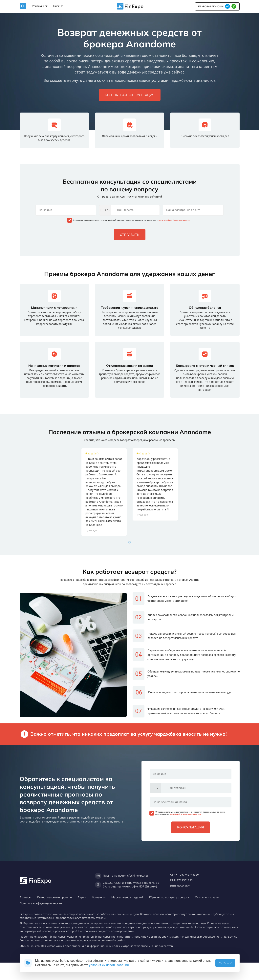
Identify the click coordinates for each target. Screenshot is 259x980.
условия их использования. (109, 965)
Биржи (82, 897)
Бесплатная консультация (130, 95)
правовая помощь (211, 6)
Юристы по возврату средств (169, 897)
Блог (58, 6)
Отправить (130, 235)
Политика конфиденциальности (41, 903)
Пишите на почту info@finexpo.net (121, 876)
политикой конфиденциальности (174, 220)
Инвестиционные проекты (54, 897)
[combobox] (105, 210)
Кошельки (99, 897)
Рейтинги (40, 6)
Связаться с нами (207, 897)
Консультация (191, 827)
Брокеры (25, 897)
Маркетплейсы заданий (127, 897)
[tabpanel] (104, 536)
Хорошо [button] (225, 963)
